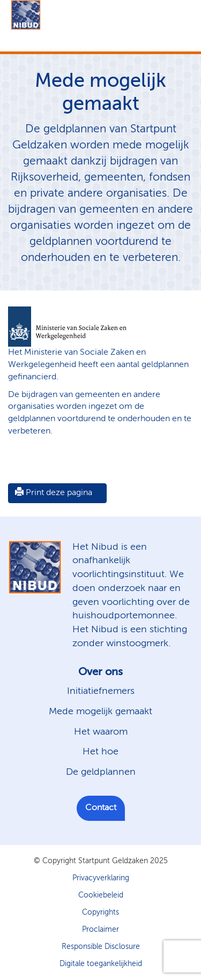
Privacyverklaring (101, 878)
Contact (101, 808)
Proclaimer (100, 930)
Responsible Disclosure (101, 947)
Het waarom (101, 732)
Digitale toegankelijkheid (101, 964)
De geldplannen (101, 772)
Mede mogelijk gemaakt (100, 712)
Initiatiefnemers (101, 691)
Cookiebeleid (101, 895)
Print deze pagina (54, 492)
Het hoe (100, 752)
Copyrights (100, 912)
